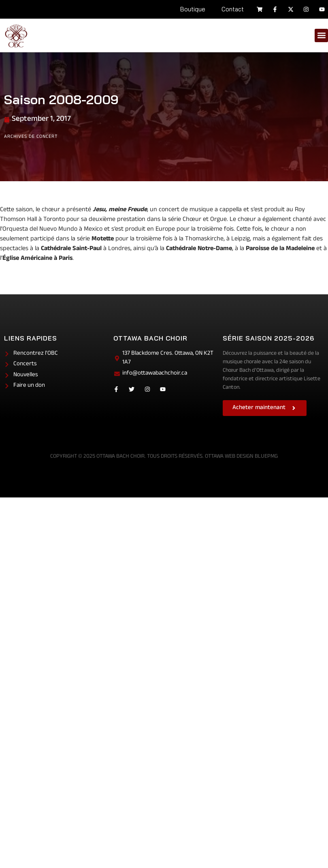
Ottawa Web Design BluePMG (241, 457)
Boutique (193, 9)
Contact (233, 9)
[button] (321, 35)
